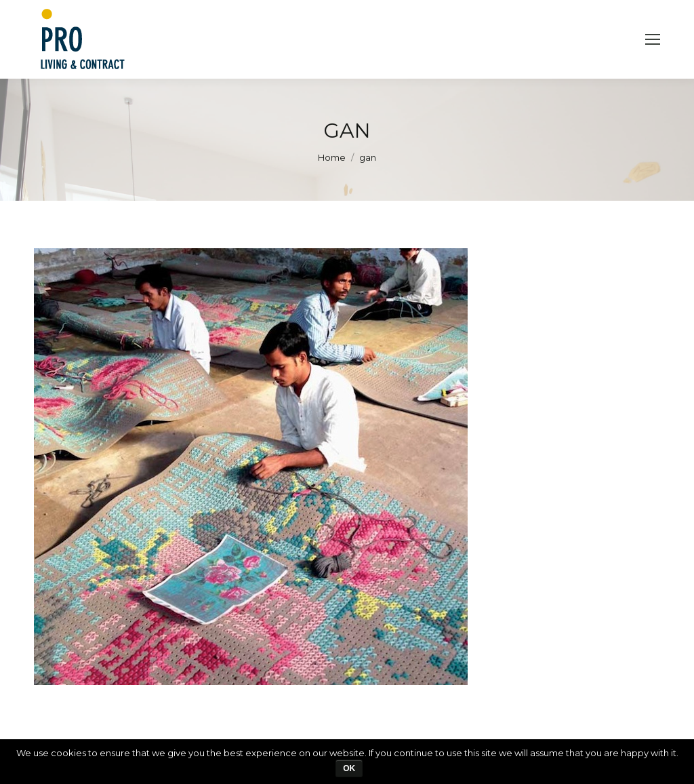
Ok (349, 768)
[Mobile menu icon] (653, 39)
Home (332, 157)
